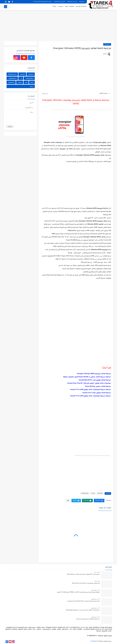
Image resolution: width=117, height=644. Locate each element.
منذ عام (96, 572)
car (26, 82)
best (32, 82)
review (93, 493)
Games (22, 74)
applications (13, 78)
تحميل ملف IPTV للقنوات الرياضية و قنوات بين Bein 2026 (83, 574)
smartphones (85, 493)
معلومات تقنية (70, 7)
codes (20, 82)
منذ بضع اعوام (95, 590)
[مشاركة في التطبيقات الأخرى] (68, 501)
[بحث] (6, 7)
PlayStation (30, 78)
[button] (99, 501)
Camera (31, 74)
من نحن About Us (72, 2)
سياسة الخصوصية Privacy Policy (43, 2)
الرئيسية (82, 2)
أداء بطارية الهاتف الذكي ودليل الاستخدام (88, 619)
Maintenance (12, 74)
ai (21, 78)
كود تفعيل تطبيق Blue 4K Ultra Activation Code (86, 583)
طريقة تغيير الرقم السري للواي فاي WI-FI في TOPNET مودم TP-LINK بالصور (78, 592)
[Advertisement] (59, 26)
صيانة (55, 7)
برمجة (32, 86)
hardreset (11, 82)
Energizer (107, 44)
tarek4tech (94, 641)
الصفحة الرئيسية (81, 7)
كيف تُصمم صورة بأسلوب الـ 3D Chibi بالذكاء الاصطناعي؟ (83, 601)
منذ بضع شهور (95, 599)
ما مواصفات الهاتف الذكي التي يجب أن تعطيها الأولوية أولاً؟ (83, 610)
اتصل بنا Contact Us (60, 2)
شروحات (61, 7)
